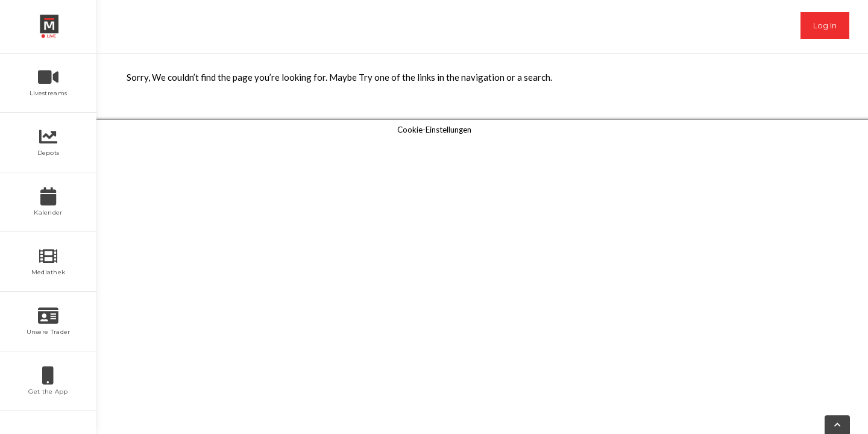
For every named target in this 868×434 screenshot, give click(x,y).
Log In (825, 25)
